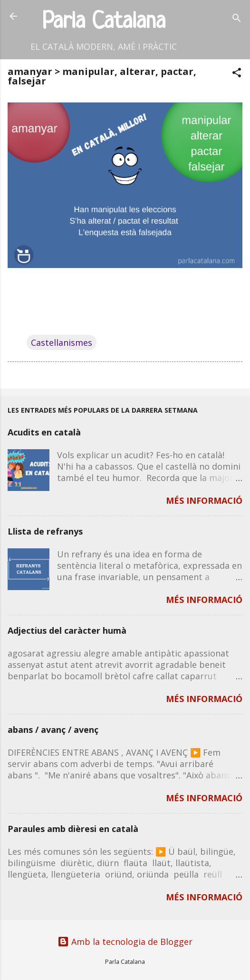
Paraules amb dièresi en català (73, 829)
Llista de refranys (45, 531)
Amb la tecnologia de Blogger (125, 942)
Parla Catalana (104, 22)
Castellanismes (62, 342)
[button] (237, 74)
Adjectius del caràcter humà (67, 630)
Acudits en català (44, 432)
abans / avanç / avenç (53, 730)
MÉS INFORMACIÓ (204, 500)
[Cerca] (237, 19)
